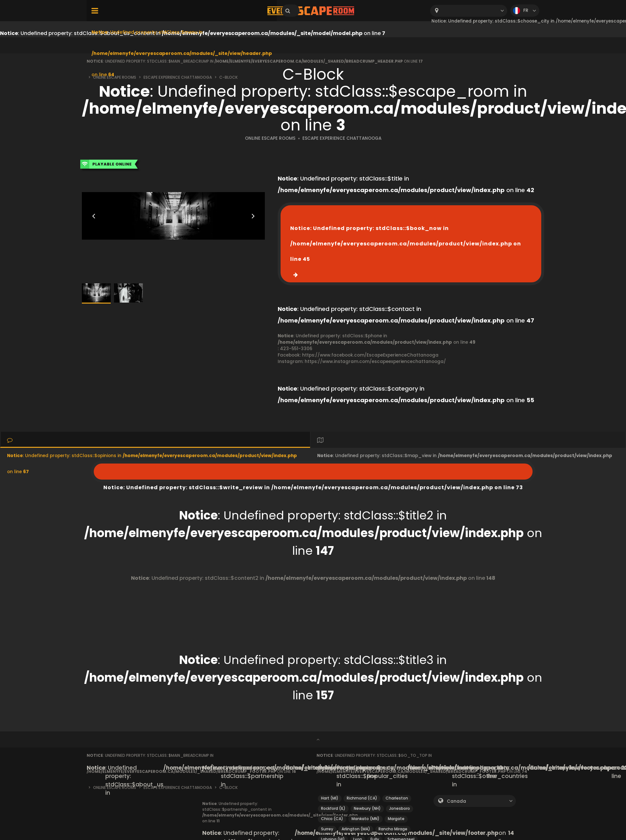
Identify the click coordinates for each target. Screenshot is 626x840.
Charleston (397, 798)
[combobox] (469, 11)
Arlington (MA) (356, 829)
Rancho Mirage (393, 829)
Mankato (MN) (365, 819)
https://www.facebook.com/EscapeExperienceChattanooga (370, 355)
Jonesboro (400, 808)
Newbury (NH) (367, 808)
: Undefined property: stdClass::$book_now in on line (406, 244)
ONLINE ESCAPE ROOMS (270, 138)
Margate (396, 819)
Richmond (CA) (362, 798)
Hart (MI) (330, 798)
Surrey (327, 829)
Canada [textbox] (456, 801)
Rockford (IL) (333, 808)
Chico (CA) (332, 819)
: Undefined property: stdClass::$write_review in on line (313, 472)
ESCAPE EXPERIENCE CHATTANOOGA (342, 138)
